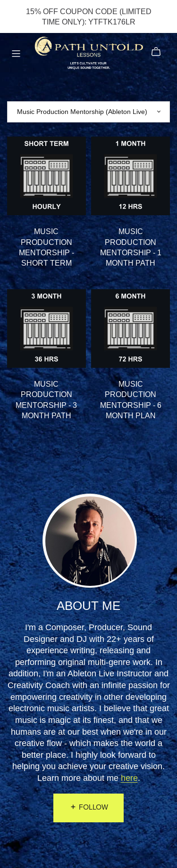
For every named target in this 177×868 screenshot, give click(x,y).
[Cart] (160, 52)
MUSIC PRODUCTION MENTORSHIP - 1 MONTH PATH (131, 247)
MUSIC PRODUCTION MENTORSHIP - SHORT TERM (46, 247)
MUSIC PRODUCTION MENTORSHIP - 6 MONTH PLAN (131, 400)
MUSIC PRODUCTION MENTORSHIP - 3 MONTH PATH (46, 400)
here (129, 778)
